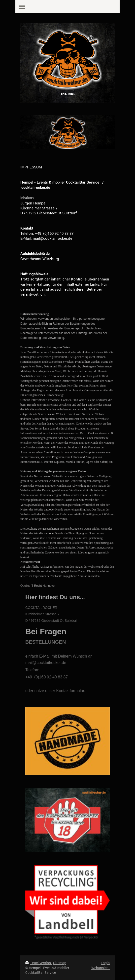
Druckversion (38, 963)
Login (105, 963)
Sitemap (60, 963)
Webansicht (101, 968)
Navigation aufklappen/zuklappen (67, 7)
